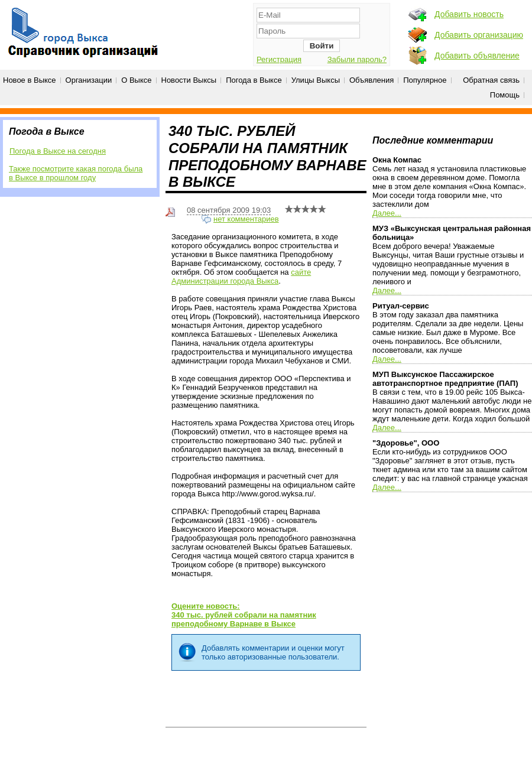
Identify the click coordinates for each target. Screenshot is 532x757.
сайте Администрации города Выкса (241, 277)
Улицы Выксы (316, 80)
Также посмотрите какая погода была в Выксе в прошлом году (76, 173)
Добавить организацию (479, 35)
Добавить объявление (477, 56)
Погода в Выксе (254, 80)
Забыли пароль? (357, 59)
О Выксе (136, 80)
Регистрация (279, 59)
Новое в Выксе (30, 80)
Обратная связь (491, 80)
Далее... (387, 213)
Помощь (505, 95)
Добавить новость (469, 14)
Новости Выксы (189, 80)
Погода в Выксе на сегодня (58, 151)
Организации (89, 80)
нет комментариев (246, 219)
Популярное (425, 80)
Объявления (372, 80)
